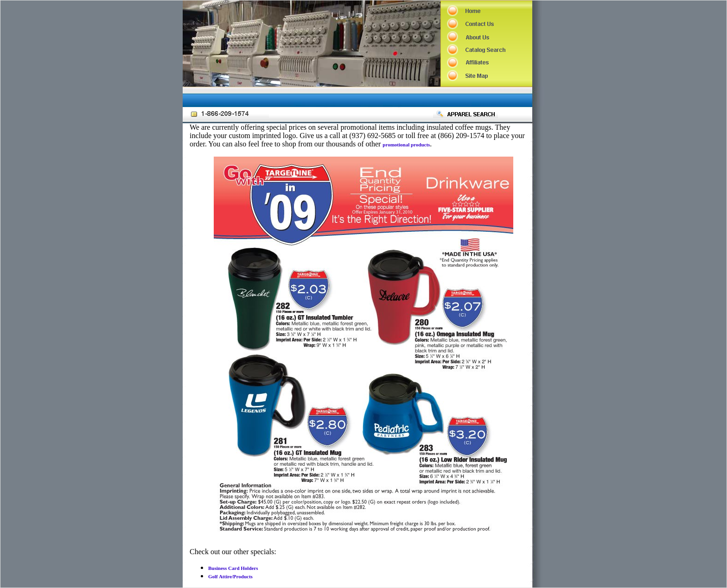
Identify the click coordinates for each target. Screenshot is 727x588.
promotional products (406, 145)
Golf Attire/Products (230, 576)
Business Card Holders (233, 568)
